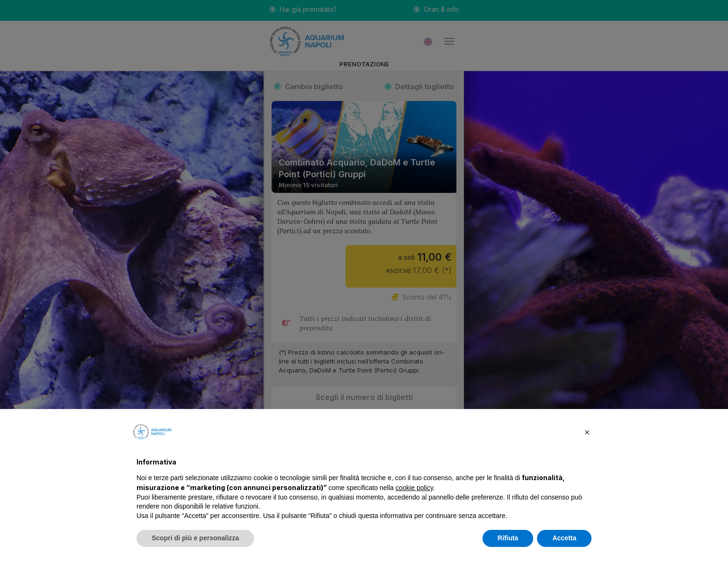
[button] (587, 432)
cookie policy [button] (414, 488)
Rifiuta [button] (508, 538)
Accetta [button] (564, 538)
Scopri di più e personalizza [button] (195, 538)
